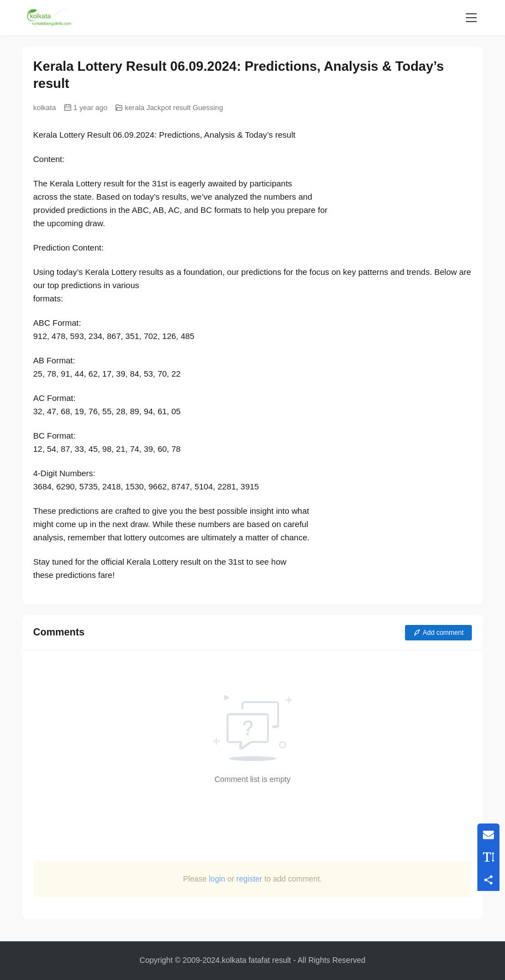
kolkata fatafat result (256, 960)
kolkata (44, 108)
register (249, 879)
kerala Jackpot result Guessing (174, 108)
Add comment (438, 633)
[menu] (471, 18)
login (217, 879)
